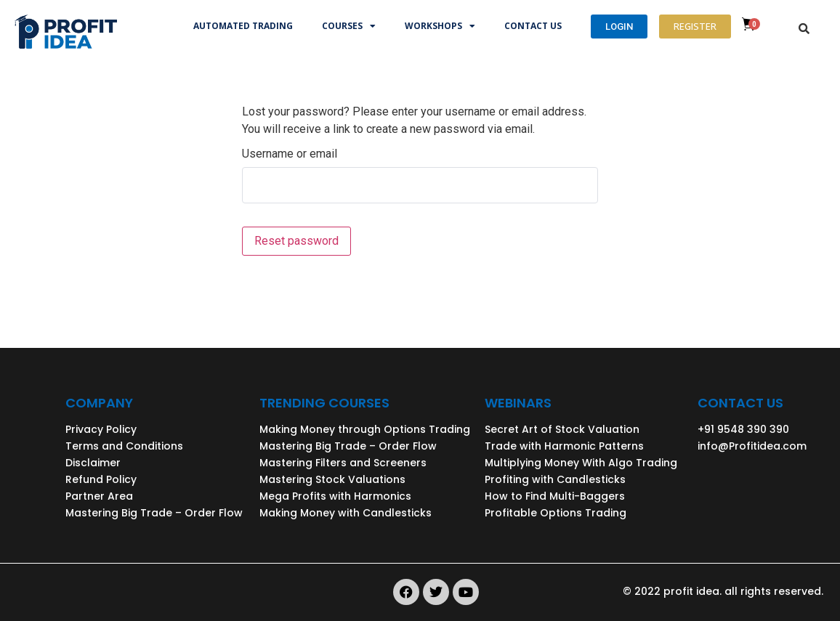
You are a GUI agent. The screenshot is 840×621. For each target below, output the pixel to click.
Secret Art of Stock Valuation (562, 429)
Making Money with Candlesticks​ (346, 513)
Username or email (290, 154)
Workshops (440, 26)
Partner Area (99, 496)
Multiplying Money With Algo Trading (581, 463)
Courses (349, 26)
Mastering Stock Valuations (332, 479)
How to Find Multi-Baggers (555, 496)
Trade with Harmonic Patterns (564, 446)
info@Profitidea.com (752, 446)
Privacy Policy (101, 429)
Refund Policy (101, 479)
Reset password (296, 241)
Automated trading (243, 26)
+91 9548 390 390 (743, 429)
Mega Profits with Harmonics (335, 496)
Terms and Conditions (124, 446)
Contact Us (533, 26)
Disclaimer (93, 463)
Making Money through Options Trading (365, 429)
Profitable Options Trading (556, 513)
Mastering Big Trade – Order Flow (154, 513)
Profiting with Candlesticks (555, 479)
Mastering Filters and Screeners (343, 463)
